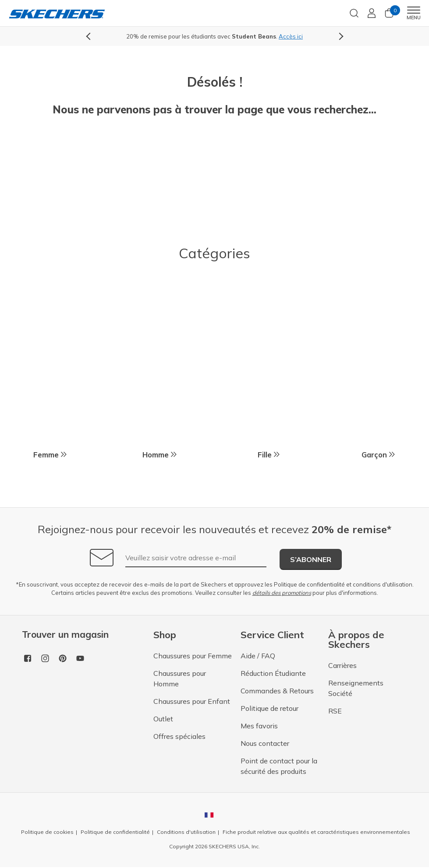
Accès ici (291, 36)
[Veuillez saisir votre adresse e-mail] (196, 559)
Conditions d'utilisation (186, 833)
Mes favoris (259, 727)
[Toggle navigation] (413, 10)
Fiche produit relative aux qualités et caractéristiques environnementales (316, 833)
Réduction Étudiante (273, 674)
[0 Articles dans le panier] (389, 16)
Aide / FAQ (258, 657)
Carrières (342, 666)
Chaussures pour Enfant (192, 702)
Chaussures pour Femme (193, 657)
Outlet (163, 720)
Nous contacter (265, 744)
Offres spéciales (179, 737)
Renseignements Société (356, 689)
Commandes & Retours (277, 692)
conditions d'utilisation (383, 585)
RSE (335, 712)
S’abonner (311, 560)
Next (340, 37)
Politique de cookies (47, 833)
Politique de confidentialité (309, 585)
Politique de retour (269, 709)
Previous (90, 37)
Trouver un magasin (65, 635)
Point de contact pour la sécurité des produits (279, 767)
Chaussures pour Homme (180, 679)
